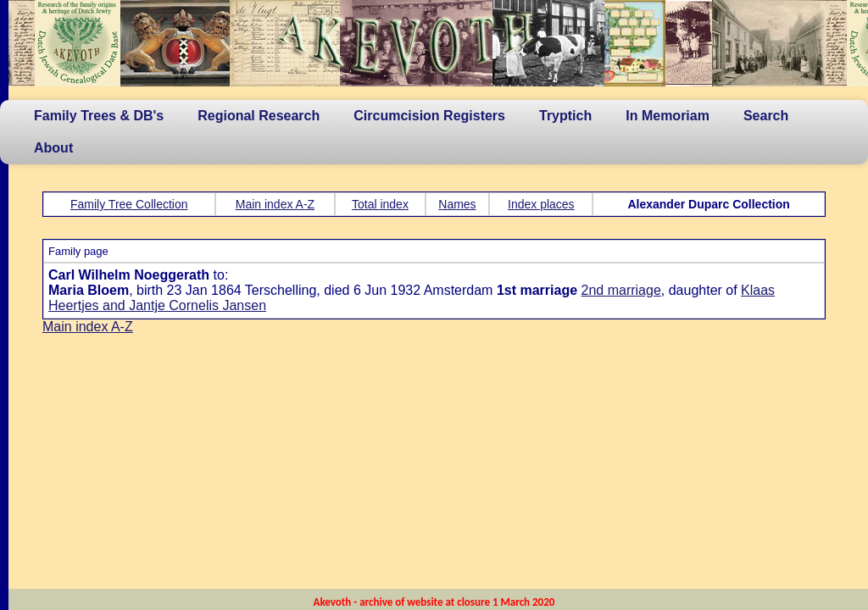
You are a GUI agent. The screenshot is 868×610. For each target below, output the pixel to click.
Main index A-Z (275, 204)
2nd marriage (621, 290)
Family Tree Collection (129, 204)
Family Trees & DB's (99, 116)
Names (457, 204)
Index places (541, 204)
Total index (380, 204)
